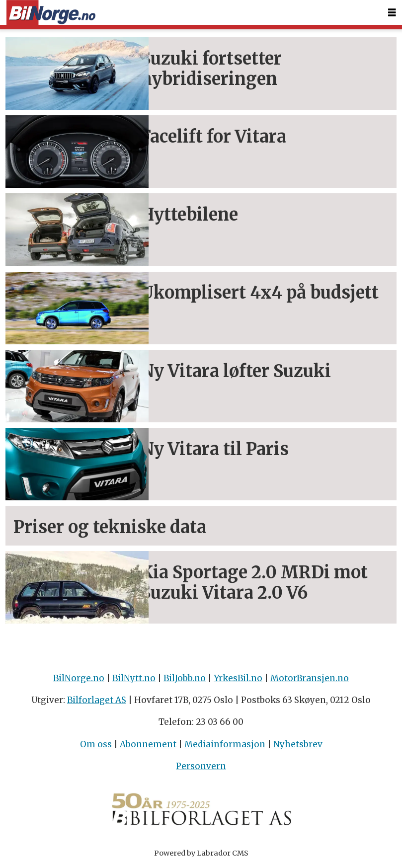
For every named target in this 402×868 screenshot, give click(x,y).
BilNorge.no (79, 678)
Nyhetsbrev (298, 744)
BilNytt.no (134, 678)
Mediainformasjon (225, 744)
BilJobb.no (185, 678)
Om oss (96, 744)
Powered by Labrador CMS (201, 853)
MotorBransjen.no (310, 678)
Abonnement (148, 744)
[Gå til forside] (51, 13)
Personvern (201, 766)
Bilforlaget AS (97, 700)
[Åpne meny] (392, 13)
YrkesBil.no (238, 678)
